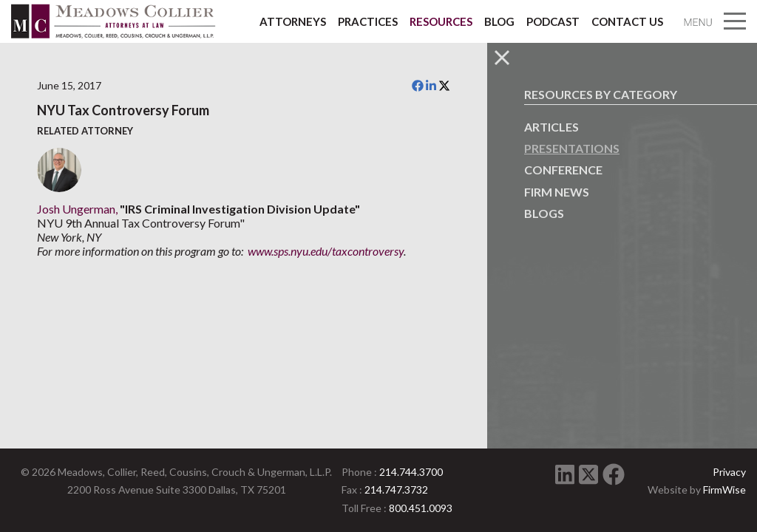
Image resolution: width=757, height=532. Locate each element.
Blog (499, 21)
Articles (551, 127)
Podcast (553, 21)
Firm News (557, 192)
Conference (563, 170)
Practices (368, 21)
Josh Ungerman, (77, 209)
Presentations (572, 148)
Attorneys (293, 21)
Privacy (729, 472)
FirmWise (724, 490)
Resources (441, 21)
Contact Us (627, 21)
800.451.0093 (421, 508)
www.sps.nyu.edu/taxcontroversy (326, 251)
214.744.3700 (411, 472)
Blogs (544, 213)
